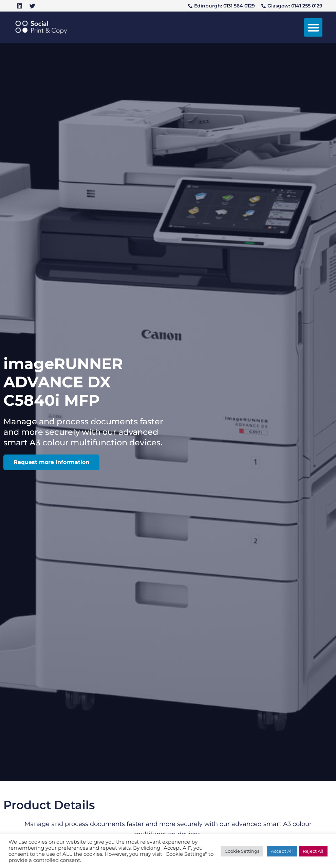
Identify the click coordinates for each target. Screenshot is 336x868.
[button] (313, 27)
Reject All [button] (313, 851)
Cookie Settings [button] (242, 851)
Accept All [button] (282, 851)
